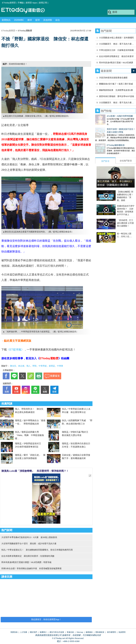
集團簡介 (43, 632)
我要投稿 (14, 632)
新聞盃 (52, 366)
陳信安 (13, 366)
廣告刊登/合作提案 (57, 632)
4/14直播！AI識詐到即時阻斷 (108, 116)
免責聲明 (122, 632)
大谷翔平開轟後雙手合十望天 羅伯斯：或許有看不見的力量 (29, 544)
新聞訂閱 (43, 3)
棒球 (30, 20)
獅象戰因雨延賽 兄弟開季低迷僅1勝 (116, 90)
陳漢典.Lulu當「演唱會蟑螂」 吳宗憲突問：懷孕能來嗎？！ (35, 471)
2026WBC (19, 20)
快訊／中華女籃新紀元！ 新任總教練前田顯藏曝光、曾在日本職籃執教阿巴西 (37, 550)
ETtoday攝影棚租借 (104, 142)
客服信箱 (70, 632)
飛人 (28, 366)
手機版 (21, 3)
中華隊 (60, 366)
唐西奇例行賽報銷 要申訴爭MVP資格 (117, 96)
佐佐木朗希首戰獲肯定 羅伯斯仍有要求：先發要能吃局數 (28, 556)
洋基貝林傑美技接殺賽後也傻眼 (113, 78)
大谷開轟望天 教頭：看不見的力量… (116, 44)
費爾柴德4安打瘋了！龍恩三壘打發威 (116, 84)
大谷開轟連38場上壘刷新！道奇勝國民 (116, 38)
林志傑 (21, 366)
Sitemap (80, 632)
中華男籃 (43, 366)
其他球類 (48, 20)
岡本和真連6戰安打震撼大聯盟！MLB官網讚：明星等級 (26, 562)
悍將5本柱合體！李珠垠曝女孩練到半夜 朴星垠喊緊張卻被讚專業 (31, 568)
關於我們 (33, 632)
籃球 (38, 20)
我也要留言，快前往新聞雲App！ (46, 619)
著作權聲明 (111, 632)
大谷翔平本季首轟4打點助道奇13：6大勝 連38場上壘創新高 (29, 537)
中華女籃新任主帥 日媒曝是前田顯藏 (116, 50)
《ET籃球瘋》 (15, 350)
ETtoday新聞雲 (9, 3)
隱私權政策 (100, 632)
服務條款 (89, 632)
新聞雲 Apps (31, 3)
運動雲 (25, 11)
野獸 (35, 366)
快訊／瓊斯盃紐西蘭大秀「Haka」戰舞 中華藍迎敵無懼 (29, 435)
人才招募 (24, 632)
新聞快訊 (6, 20)
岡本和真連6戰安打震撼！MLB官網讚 (116, 63)
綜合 (58, 20)
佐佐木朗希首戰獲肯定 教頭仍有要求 (116, 56)
